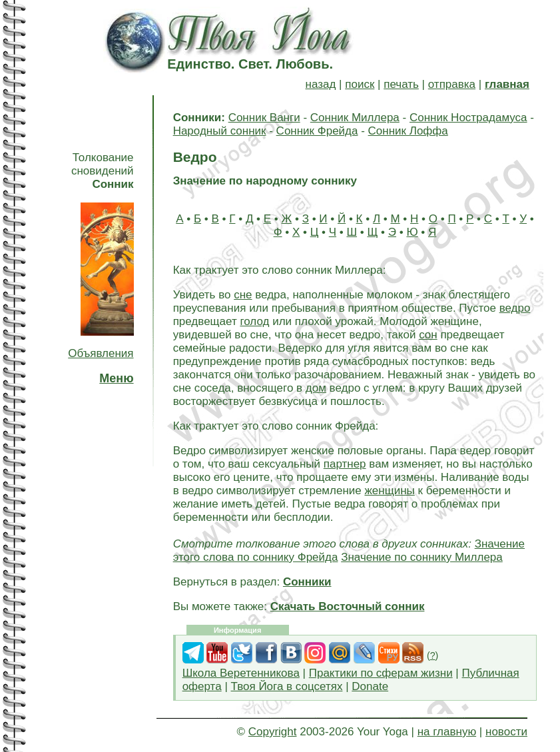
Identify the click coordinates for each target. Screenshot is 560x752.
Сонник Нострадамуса (468, 118)
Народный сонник (220, 131)
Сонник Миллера (355, 118)
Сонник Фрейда (317, 131)
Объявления (101, 353)
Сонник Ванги (264, 118)
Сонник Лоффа (408, 131)
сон (428, 335)
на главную (447, 732)
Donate (370, 686)
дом (316, 388)
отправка (452, 84)
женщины (389, 491)
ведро (515, 308)
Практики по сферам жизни (381, 673)
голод (254, 321)
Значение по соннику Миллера (422, 557)
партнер (345, 464)
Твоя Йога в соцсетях (287, 686)
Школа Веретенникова (241, 673)
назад (321, 84)
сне (243, 295)
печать (401, 84)
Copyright (273, 732)
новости (506, 732)
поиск (360, 84)
